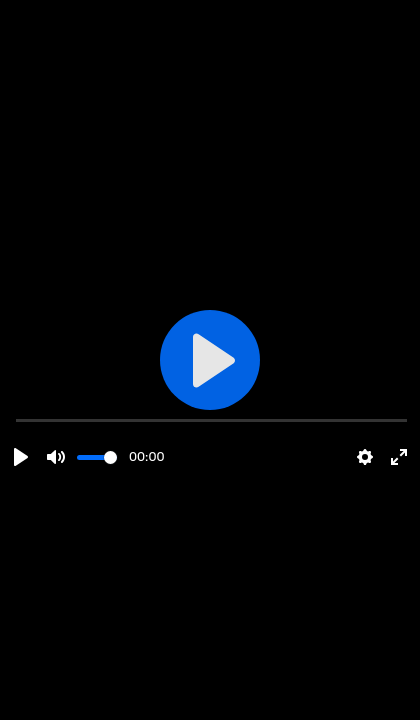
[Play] (21, 457)
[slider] (97, 457)
